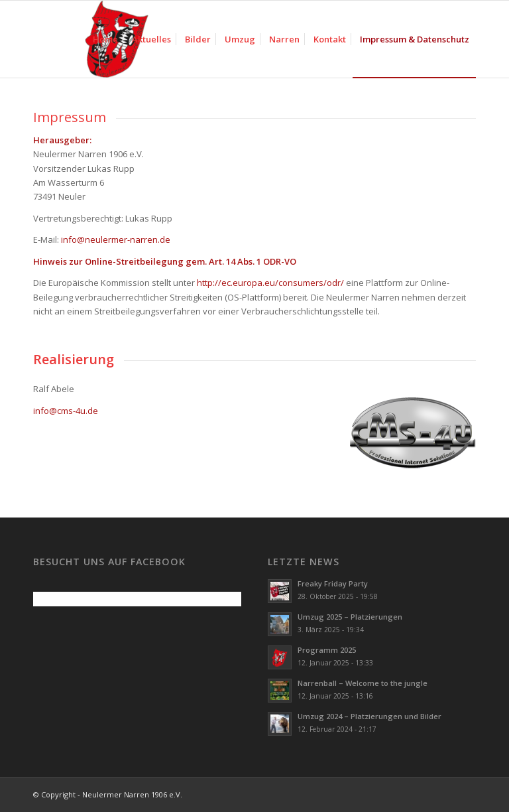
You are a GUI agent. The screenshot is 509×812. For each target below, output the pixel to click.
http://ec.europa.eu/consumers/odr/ (270, 283)
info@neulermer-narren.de (116, 239)
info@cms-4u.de (66, 411)
